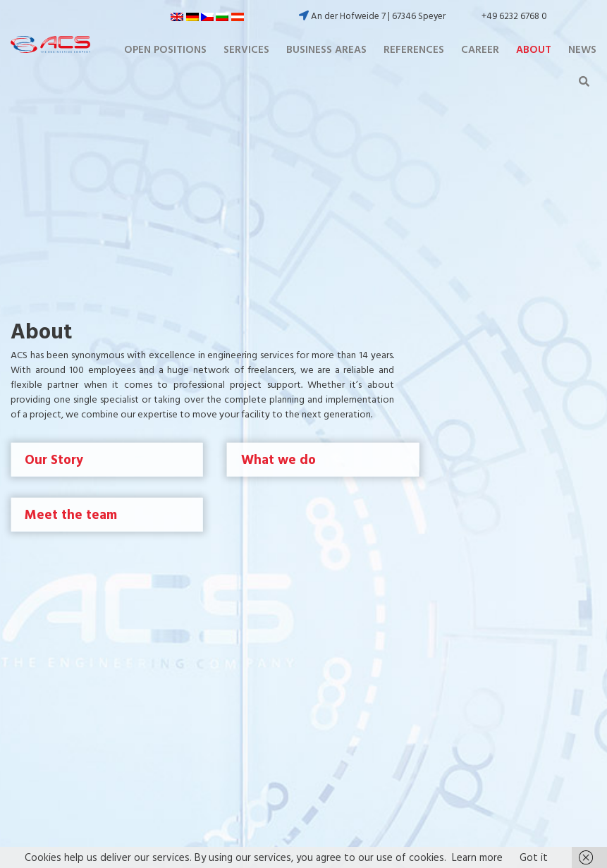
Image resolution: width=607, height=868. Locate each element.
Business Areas (326, 49)
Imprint (345, 607)
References (414, 49)
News (582, 49)
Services (246, 49)
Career (480, 49)
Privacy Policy (359, 623)
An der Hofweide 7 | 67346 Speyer (372, 16)
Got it (534, 857)
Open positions (165, 49)
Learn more (477, 857)
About (534, 49)
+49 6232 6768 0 (514, 16)
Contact (348, 638)
